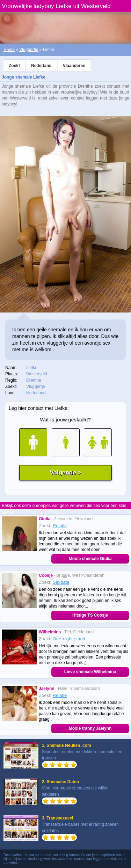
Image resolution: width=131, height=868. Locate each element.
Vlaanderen (74, 66)
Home (9, 50)
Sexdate (61, 582)
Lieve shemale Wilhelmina (90, 672)
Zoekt (14, 66)
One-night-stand (69, 639)
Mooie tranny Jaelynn (90, 728)
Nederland (41, 66)
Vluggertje (29, 50)
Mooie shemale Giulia (90, 559)
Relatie (60, 526)
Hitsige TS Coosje (90, 615)
